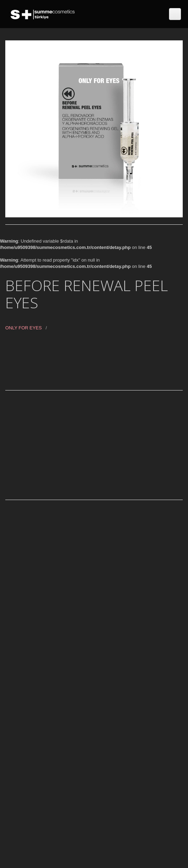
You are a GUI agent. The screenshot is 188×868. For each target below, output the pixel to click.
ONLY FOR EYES (24, 328)
